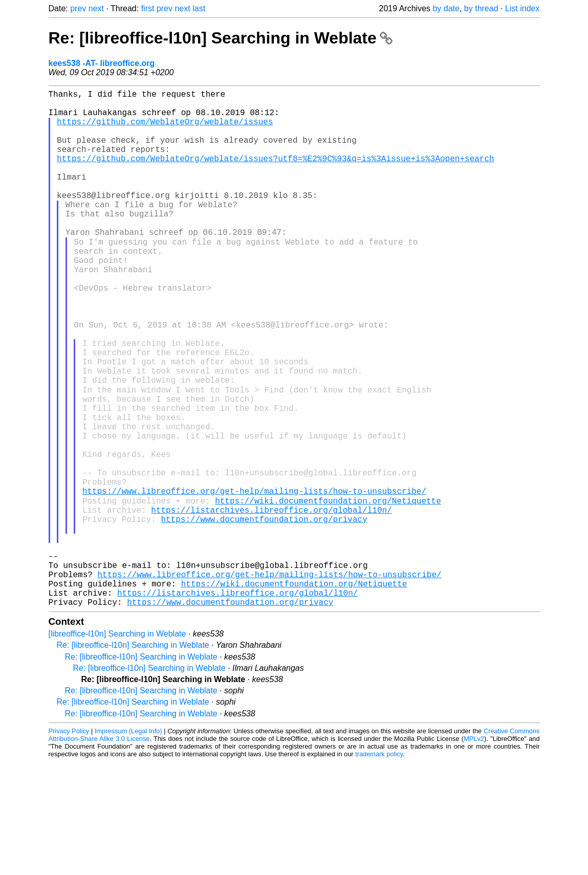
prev (78, 8)
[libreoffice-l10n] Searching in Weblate (117, 747)
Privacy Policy (69, 844)
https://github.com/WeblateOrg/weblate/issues (165, 129)
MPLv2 (474, 852)
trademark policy (379, 867)
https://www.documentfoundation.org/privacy (264, 614)
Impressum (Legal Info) (128, 844)
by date (446, 8)
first (148, 8)
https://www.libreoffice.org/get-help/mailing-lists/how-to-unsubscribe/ (254, 580)
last (199, 8)
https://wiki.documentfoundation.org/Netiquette (328, 591)
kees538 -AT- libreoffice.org (102, 63)
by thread (481, 8)
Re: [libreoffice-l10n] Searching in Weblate (221, 38)
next (96, 8)
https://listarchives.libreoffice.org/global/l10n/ (271, 602)
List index (522, 8)
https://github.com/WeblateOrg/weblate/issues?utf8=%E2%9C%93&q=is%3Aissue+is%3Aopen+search (275, 174)
